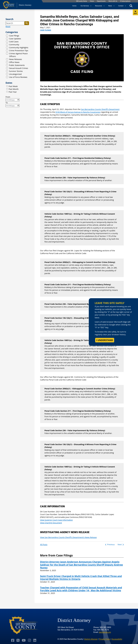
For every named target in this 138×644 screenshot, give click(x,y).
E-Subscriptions (125, 1)
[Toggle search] (131, 6)
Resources (99, 6)
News (110, 6)
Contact (121, 6)
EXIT (135, 12)
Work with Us (113, 1)
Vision (92, 1)
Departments (101, 1)
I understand (105, 340)
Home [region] (74, 6)
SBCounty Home (81, 1)
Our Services (85, 6)
